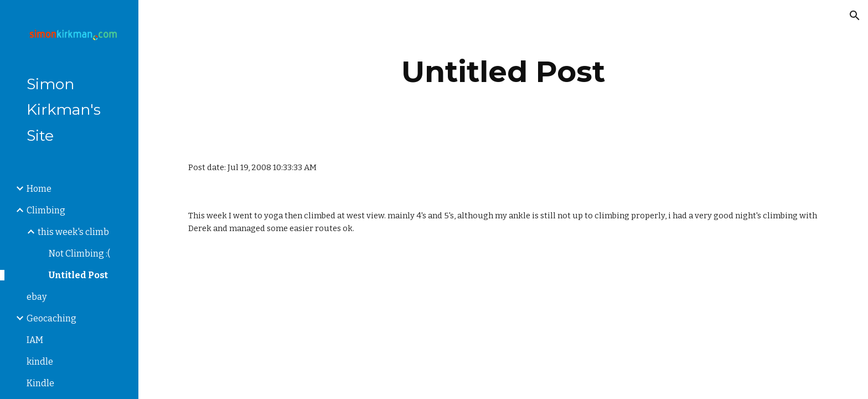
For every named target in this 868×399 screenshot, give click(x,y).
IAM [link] (35, 340)
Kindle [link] (40, 383)
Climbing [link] (46, 210)
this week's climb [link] (73, 232)
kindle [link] (40, 362)
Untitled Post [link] (78, 275)
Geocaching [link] (51, 318)
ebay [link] (37, 297)
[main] (503, 72)
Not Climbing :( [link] (79, 254)
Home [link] (39, 189)
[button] (855, 16)
